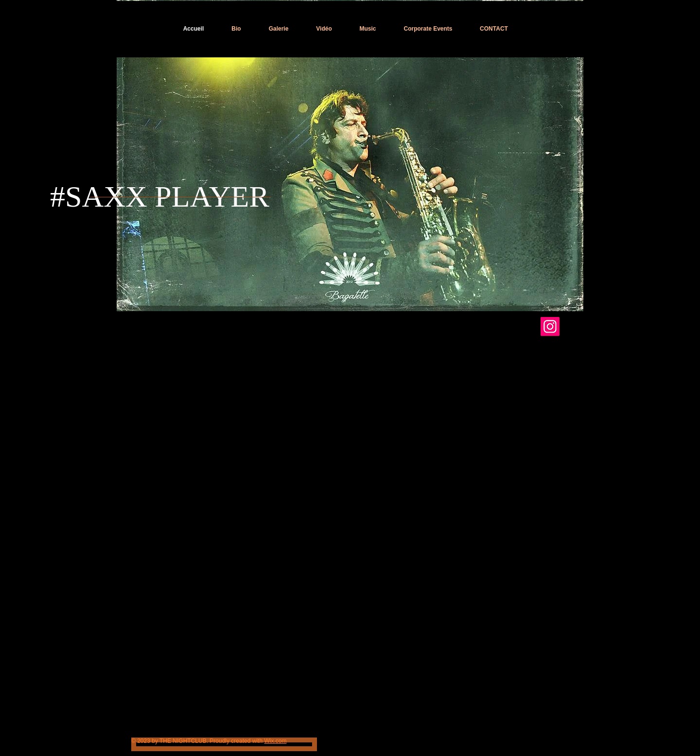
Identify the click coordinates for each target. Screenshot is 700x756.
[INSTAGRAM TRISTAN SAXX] (550, 326)
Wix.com (275, 741)
